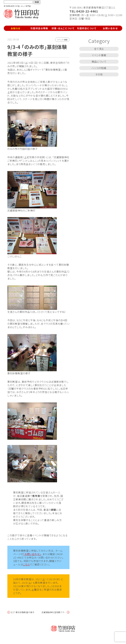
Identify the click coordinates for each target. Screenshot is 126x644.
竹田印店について (87, 28)
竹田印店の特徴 (39, 28)
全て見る (99, 49)
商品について (99, 62)
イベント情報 (62, 40)
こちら (26, 564)
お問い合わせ (110, 28)
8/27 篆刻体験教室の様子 (23, 612)
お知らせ (16, 28)
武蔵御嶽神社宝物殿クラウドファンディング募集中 (54, 612)
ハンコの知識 (99, 68)
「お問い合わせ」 (32, 554)
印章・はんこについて (63, 28)
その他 (99, 74)
